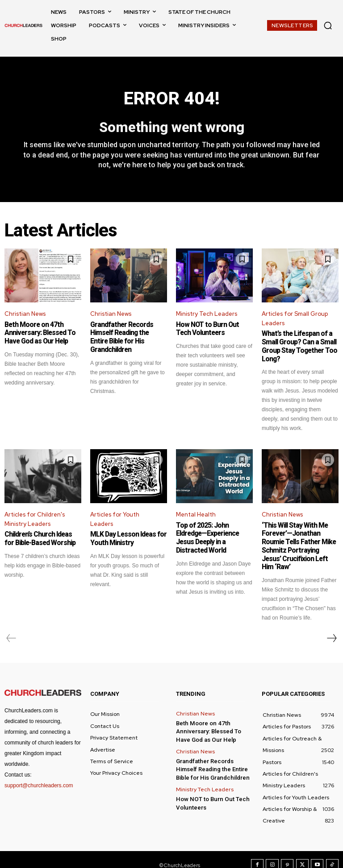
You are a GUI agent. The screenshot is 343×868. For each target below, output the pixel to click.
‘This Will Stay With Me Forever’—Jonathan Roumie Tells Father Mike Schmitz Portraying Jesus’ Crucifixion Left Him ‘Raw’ (300, 541)
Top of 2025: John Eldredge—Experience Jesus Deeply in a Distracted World (214, 533)
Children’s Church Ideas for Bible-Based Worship (42, 538)
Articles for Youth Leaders (115, 518)
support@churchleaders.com (39, 774)
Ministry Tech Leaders (207, 314)
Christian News (25, 314)
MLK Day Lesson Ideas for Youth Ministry (126, 538)
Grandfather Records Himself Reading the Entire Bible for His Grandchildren (128, 333)
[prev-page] (11, 628)
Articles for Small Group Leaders (295, 319)
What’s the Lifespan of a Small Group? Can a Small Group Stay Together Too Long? (297, 347)
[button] (328, 25)
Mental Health (196, 514)
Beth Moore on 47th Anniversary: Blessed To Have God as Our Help (38, 333)
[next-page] (331, 628)
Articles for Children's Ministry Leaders (35, 518)
